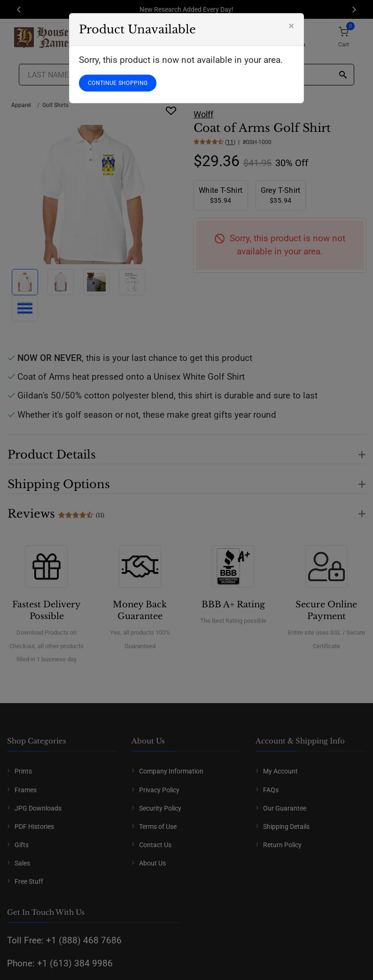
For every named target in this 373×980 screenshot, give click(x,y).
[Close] (291, 26)
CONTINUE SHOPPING (118, 83)
